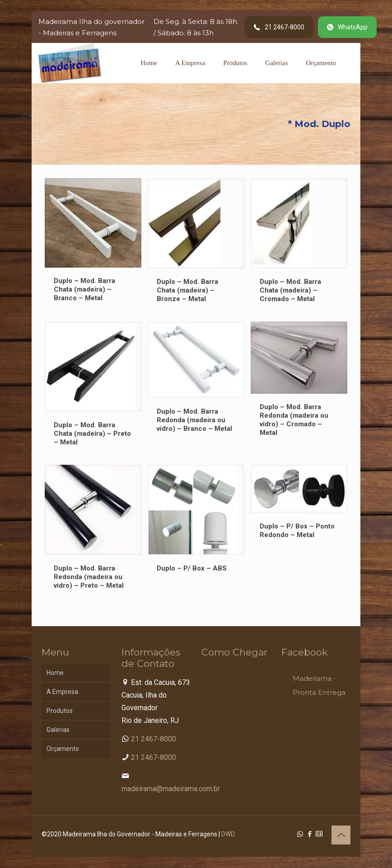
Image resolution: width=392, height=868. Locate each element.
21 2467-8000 (154, 739)
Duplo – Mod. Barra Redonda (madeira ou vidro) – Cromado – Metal (294, 420)
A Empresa (62, 692)
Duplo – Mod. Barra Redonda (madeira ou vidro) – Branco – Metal (194, 420)
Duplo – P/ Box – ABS (192, 568)
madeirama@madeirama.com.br (171, 789)
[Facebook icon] (310, 834)
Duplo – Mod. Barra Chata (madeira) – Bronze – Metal (187, 290)
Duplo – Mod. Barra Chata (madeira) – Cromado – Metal (290, 290)
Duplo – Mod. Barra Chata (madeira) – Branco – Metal (84, 289)
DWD (228, 834)
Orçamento (63, 749)
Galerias (58, 730)
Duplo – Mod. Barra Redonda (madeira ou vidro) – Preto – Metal (89, 577)
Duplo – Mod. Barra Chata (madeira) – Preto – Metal (92, 434)
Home (55, 673)
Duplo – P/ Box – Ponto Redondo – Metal (297, 531)
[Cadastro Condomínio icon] (319, 834)
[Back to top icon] (341, 835)
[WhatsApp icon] (300, 834)
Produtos (60, 711)
